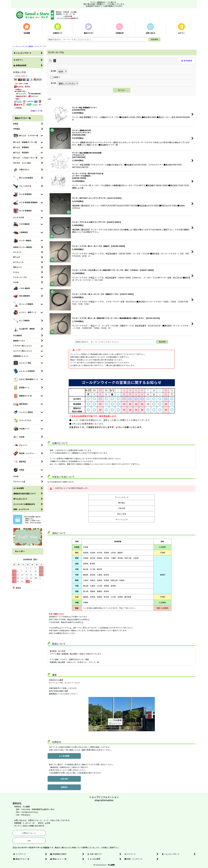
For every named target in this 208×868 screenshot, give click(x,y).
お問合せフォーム (29, 833)
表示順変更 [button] (187, 61)
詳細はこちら (37, 111)
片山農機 (111, 865)
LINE (29, 841)
